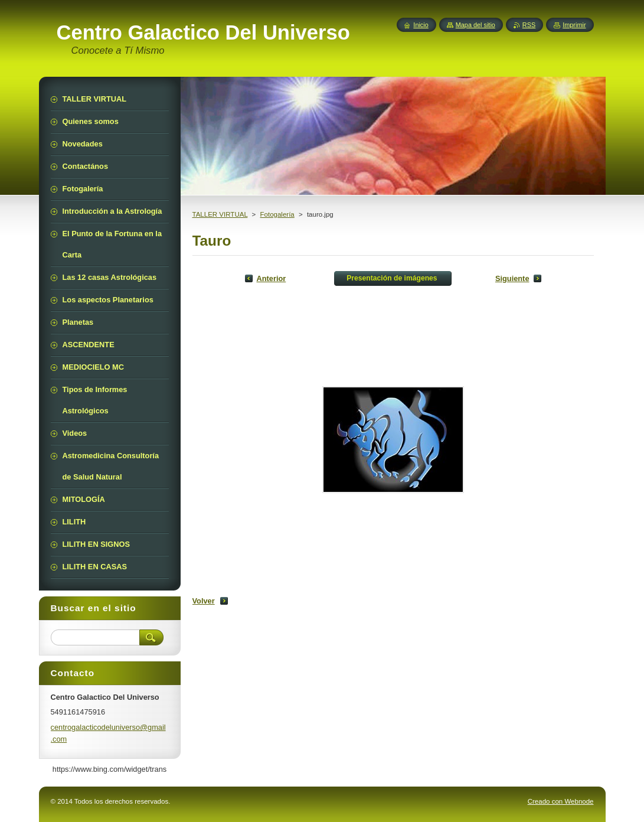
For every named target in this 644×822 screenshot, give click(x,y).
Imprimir (574, 25)
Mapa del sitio (475, 25)
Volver (204, 601)
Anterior (272, 278)
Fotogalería (277, 214)
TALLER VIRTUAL (220, 214)
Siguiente (512, 278)
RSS (529, 25)
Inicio (421, 25)
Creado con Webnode (561, 801)
